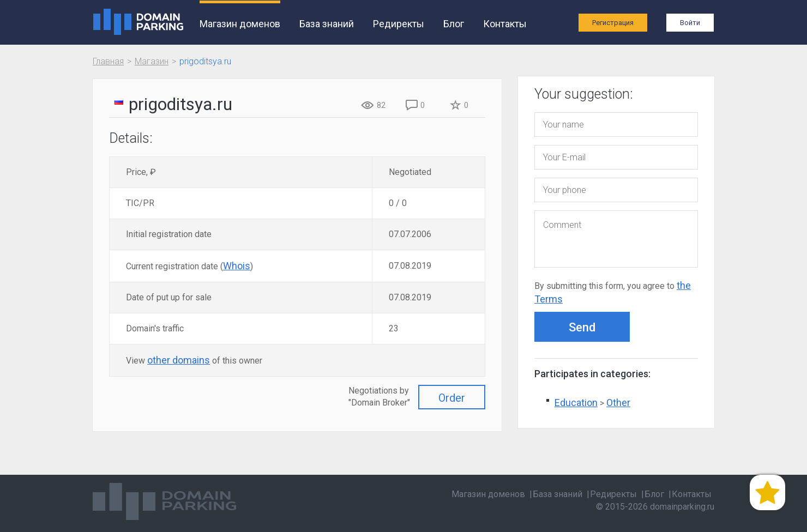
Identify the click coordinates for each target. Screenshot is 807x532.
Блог (454, 24)
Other (618, 403)
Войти (690, 23)
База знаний (327, 24)
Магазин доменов (240, 24)
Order (452, 398)
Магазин (152, 61)
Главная (108, 61)
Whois (237, 266)
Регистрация (613, 23)
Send (582, 327)
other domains (179, 360)
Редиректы (399, 24)
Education (576, 403)
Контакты (505, 24)
